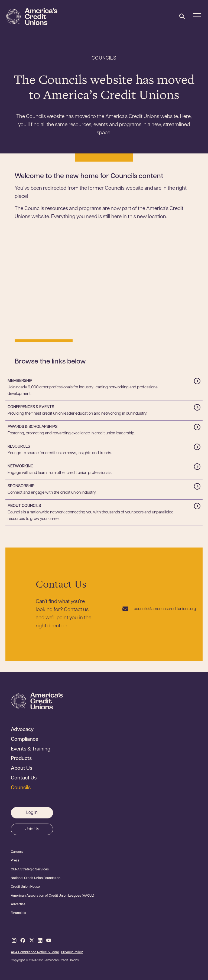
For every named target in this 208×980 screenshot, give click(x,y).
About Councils (24, 506)
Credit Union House (25, 887)
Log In (32, 813)
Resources (19, 447)
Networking (21, 466)
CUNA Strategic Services (30, 870)
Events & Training (31, 749)
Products (21, 759)
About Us (22, 769)
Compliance (25, 740)
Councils (21, 788)
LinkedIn (40, 941)
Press (15, 861)
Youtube (49, 941)
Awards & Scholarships (32, 427)
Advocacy (22, 730)
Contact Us (24, 778)
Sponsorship (21, 486)
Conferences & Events (31, 407)
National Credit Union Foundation (36, 878)
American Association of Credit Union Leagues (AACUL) (53, 896)
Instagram (14, 941)
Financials (18, 913)
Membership (20, 381)
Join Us (32, 829)
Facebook (23, 941)
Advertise (18, 904)
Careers (17, 852)
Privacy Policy (72, 952)
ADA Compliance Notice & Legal (35, 952)
